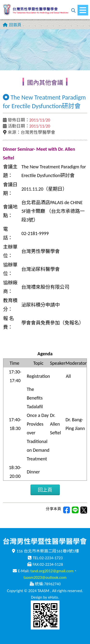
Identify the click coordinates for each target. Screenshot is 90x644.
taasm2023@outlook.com (45, 577)
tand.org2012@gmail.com (52, 571)
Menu (84, 8)
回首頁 (15, 25)
